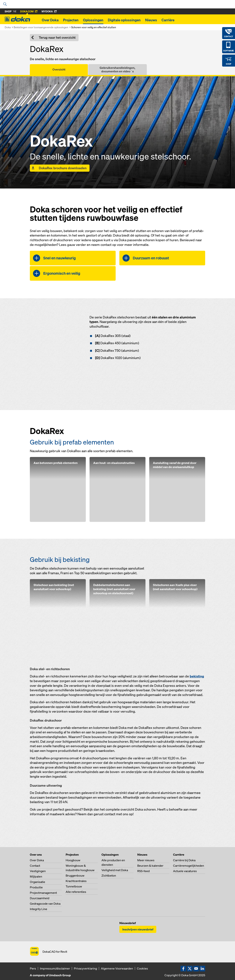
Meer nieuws (146, 860)
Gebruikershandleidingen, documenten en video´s (117, 69)
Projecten (71, 20)
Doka (8, 27)
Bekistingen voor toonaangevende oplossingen (41, 27)
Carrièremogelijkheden (189, 866)
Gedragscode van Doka (45, 904)
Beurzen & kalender (150, 866)
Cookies (142, 968)
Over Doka (50, 20)
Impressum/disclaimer (55, 968)
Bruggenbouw (75, 875)
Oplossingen (93, 20)
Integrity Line (39, 909)
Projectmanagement (43, 893)
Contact (35, 866)
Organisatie (37, 882)
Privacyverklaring (85, 968)
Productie (36, 887)
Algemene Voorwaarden (117, 968)
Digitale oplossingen (124, 20)
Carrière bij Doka (184, 860)
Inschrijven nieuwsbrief (138, 929)
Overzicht (59, 69)
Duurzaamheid (40, 898)
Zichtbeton (109, 875)
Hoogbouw (73, 860)
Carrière (168, 20)
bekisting (197, 676)
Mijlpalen (36, 876)
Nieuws (151, 20)
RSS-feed (143, 871)
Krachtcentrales (76, 881)
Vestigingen (38, 871)
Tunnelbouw (74, 886)
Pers (33, 968)
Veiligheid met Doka (115, 870)
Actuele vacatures (185, 871)
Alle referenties (76, 892)
